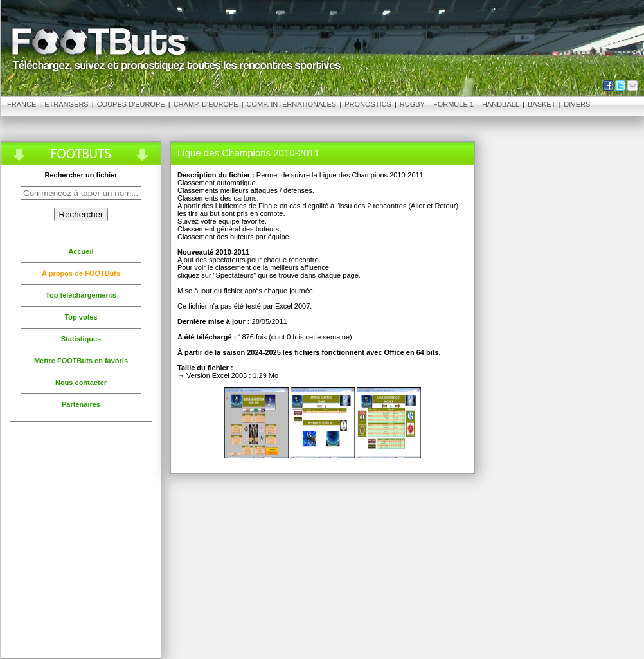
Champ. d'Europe (206, 104)
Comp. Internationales (292, 104)
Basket (541, 104)
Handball (501, 104)
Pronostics (368, 104)
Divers (577, 104)
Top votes (81, 317)
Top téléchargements (81, 295)
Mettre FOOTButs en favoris (81, 361)
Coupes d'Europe (131, 104)
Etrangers (66, 104)
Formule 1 (453, 104)
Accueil (81, 251)
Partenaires (81, 404)
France (22, 104)
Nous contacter (81, 383)
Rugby (412, 104)
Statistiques (81, 339)
